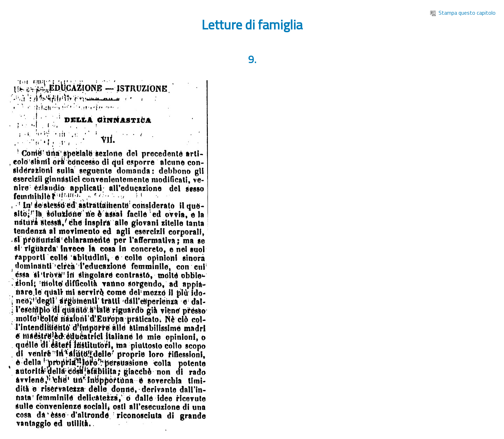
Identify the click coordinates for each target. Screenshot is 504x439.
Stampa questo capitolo (463, 13)
